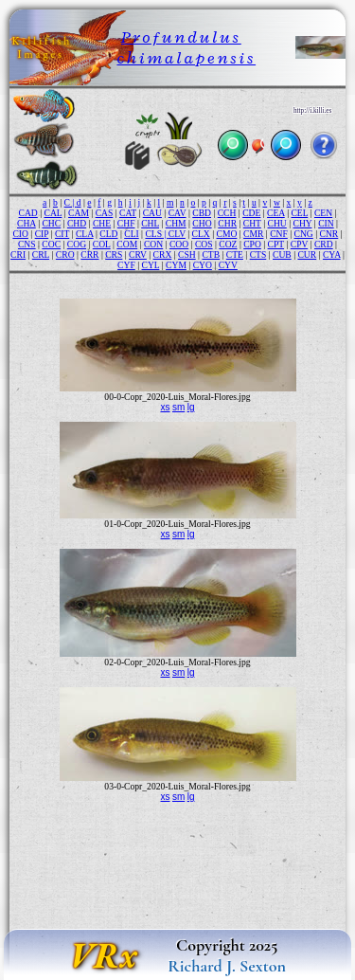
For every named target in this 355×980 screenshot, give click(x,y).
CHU (277, 223)
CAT (128, 213)
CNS (27, 244)
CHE (102, 223)
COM (127, 244)
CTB (211, 254)
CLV (177, 234)
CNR (329, 234)
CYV (228, 265)
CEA (276, 213)
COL (102, 244)
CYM (176, 265)
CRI (18, 254)
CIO (20, 234)
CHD (77, 223)
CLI (131, 234)
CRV (138, 254)
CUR (307, 254)
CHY (303, 223)
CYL (151, 265)
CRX (163, 254)
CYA (332, 254)
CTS (258, 254)
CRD (324, 244)
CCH (227, 213)
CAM (79, 213)
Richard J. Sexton (227, 966)
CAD (28, 213)
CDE (251, 213)
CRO (65, 254)
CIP (42, 234)
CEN (323, 213)
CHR (227, 223)
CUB (282, 254)
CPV (300, 244)
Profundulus (181, 37)
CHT (252, 223)
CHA (27, 223)
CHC (51, 223)
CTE (235, 254)
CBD (202, 213)
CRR (89, 254)
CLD (108, 234)
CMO (227, 234)
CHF (126, 223)
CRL (41, 254)
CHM (176, 223)
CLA (85, 234)
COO (179, 244)
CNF (279, 234)
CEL (299, 213)
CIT (62, 234)
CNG (304, 234)
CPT (276, 244)
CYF (126, 265)
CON (153, 244)
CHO (202, 223)
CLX (201, 234)
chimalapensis (186, 58)
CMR (253, 234)
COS (204, 244)
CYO (203, 265)
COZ (228, 244)
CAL (53, 213)
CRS (114, 254)
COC (51, 244)
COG (77, 244)
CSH (187, 254)
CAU (152, 213)
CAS (105, 213)
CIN (326, 223)
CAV (177, 213)
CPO (252, 244)
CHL (150, 223)
